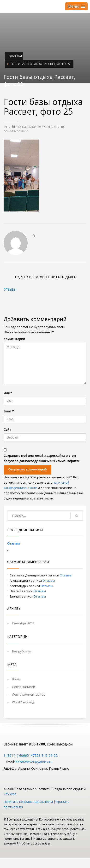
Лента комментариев (29, 694)
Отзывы (10, 290)
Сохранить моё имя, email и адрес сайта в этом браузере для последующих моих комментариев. (42, 458)
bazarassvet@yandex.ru (34, 762)
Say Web (10, 794)
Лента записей (24, 687)
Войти (17, 679)
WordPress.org (23, 702)
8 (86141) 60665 (16, 755)
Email (9, 411)
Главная (15, 56)
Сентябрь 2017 (23, 623)
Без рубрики (22, 651)
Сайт (7, 429)
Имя (8, 393)
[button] (76, 6)
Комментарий (14, 339)
